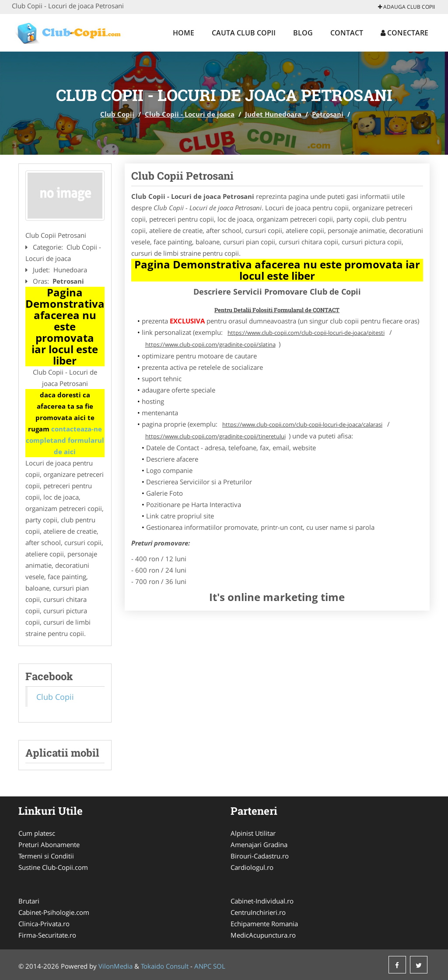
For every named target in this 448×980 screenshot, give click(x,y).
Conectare (404, 33)
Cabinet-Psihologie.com (54, 912)
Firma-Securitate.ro (47, 935)
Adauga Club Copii (406, 7)
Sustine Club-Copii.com (53, 867)
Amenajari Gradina (259, 844)
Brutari (29, 901)
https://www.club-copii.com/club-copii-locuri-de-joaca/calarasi (302, 424)
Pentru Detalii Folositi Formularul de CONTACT (277, 310)
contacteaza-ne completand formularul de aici (65, 440)
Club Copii (117, 114)
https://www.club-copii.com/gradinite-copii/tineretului (215, 436)
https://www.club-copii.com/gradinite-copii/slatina (210, 344)
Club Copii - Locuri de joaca (190, 114)
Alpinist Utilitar (253, 833)
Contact (347, 33)
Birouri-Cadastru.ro (260, 856)
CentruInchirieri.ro (258, 912)
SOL (219, 966)
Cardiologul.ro (252, 867)
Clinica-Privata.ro (44, 924)
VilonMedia (115, 966)
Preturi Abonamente (49, 844)
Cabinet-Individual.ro (262, 901)
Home (184, 33)
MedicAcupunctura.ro (263, 935)
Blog (303, 33)
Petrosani (328, 114)
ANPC (203, 966)
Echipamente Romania (264, 924)
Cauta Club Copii (244, 33)
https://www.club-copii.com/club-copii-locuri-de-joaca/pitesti (306, 333)
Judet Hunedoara (273, 114)
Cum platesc (37, 833)
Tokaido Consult (165, 966)
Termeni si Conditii (46, 856)
